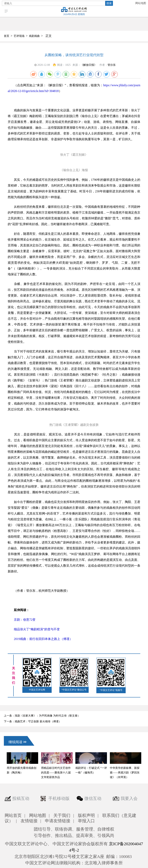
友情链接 (29, 821)
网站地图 (141, 3)
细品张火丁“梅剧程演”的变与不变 (34, 629)
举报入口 (86, 821)
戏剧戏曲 (34, 36)
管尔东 (112, 65)
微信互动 (93, 798)
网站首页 (13, 815)
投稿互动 (21, 798)
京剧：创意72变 (22, 620)
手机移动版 (59, 798)
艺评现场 (19, 36)
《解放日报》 (89, 65)
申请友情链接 (58, 821)
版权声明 (86, 815)
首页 (7, 36)
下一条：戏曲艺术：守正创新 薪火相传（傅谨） (33, 721)
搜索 (109, 3)
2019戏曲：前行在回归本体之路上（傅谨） (40, 639)
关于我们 (62, 815)
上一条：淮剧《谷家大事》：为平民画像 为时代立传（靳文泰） (42, 716)
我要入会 (129, 798)
